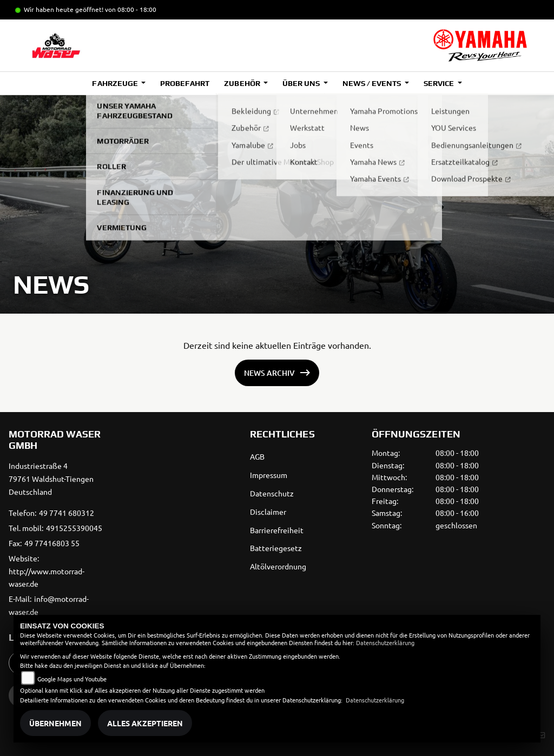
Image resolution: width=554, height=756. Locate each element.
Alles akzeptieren (145, 723)
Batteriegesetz (276, 548)
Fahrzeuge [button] (116, 83)
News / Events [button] (372, 83)
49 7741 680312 (67, 513)
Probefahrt (185, 83)
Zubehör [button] (243, 83)
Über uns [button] (302, 83)
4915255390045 (74, 528)
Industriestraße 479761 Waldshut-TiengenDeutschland (51, 479)
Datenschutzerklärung (385, 642)
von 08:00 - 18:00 (131, 9)
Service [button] (440, 83)
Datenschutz (272, 493)
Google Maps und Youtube (72, 679)
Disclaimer (268, 512)
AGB (257, 456)
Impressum (269, 475)
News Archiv (269, 373)
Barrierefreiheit (277, 530)
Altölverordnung (278, 566)
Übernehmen (55, 723)
